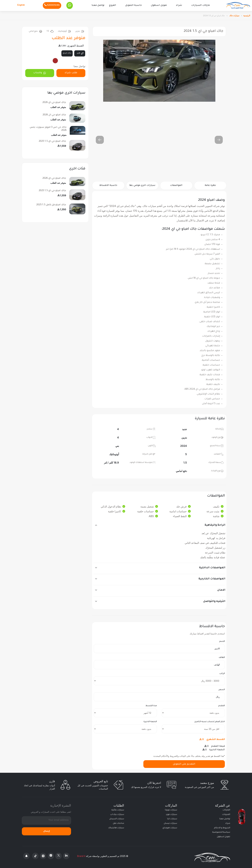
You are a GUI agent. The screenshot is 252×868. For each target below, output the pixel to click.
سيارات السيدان (117, 818)
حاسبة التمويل (133, 5)
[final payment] (125, 728)
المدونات (226, 814)
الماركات (226, 809)
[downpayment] (193, 712)
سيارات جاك (234, 15)
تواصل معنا (98, 5)
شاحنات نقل (118, 823)
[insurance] (193, 728)
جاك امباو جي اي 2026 (54, 102)
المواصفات (176, 185)
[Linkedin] (66, 855)
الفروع (113, 5)
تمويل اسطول (159, 5)
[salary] (159, 680)
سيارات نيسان (170, 823)
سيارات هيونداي (170, 827)
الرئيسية (247, 15)
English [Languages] (21, 5)
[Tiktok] (35, 855)
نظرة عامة (210, 185)
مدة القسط (151, 705)
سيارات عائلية (118, 809)
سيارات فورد (171, 814)
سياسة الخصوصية (221, 832)
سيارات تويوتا (171, 809)
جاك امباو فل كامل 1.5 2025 (51, 204)
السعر (222, 689)
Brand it (81, 855)
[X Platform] (59, 855)
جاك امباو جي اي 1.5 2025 (52, 141)
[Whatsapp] (70, 5)
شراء (179, 5)
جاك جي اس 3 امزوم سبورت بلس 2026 (48, 128)
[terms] (125, 712)
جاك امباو (67, 53)
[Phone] (52, 5)
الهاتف (222, 657)
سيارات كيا (172, 818)
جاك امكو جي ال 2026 (54, 114)
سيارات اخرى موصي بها (142, 185)
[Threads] (43, 855)
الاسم (222, 641)
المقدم (222, 705)
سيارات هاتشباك (116, 827)
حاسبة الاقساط (108, 185)
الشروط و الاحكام (222, 827)
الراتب (222, 673)
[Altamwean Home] (238, 5)
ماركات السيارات (200, 5)
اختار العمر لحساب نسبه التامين (210, 721)
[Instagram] (51, 855)
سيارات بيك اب (117, 814)
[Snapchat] (26, 855)
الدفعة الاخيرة (150, 721)
